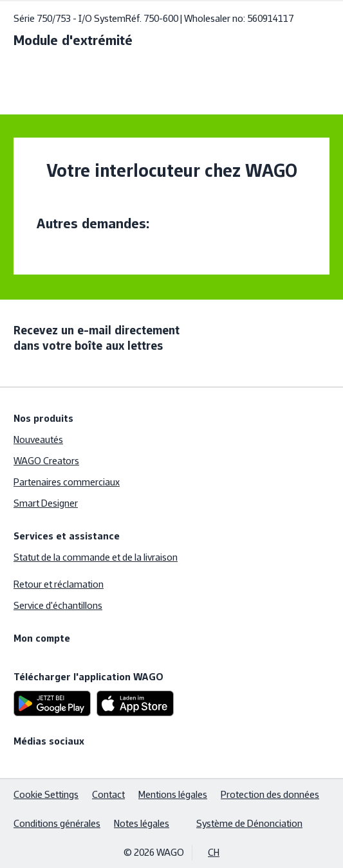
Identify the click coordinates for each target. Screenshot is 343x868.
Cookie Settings (46, 794)
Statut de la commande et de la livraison (96, 557)
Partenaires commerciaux (67, 482)
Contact (108, 794)
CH (214, 852)
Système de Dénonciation (249, 823)
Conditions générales (57, 823)
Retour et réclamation (59, 584)
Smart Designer (46, 503)
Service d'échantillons (58, 605)
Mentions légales (173, 794)
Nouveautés (38, 439)
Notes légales (142, 823)
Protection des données (270, 794)
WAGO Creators (46, 461)
